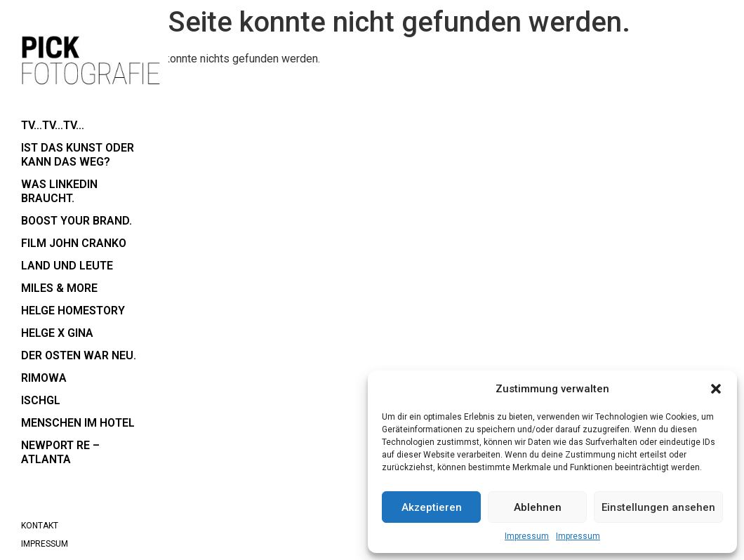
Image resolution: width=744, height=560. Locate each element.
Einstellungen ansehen (658, 507)
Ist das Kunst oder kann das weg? (78, 155)
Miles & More (59, 288)
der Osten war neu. (79, 355)
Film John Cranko (74, 243)
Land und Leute (67, 266)
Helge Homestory (73, 311)
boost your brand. (77, 221)
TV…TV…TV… (53, 125)
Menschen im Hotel (78, 423)
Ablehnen (538, 507)
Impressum (527, 536)
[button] (716, 389)
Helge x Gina (57, 333)
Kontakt (40, 526)
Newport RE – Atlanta (60, 452)
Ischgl (41, 400)
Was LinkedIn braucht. (59, 191)
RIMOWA (44, 378)
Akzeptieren (432, 507)
